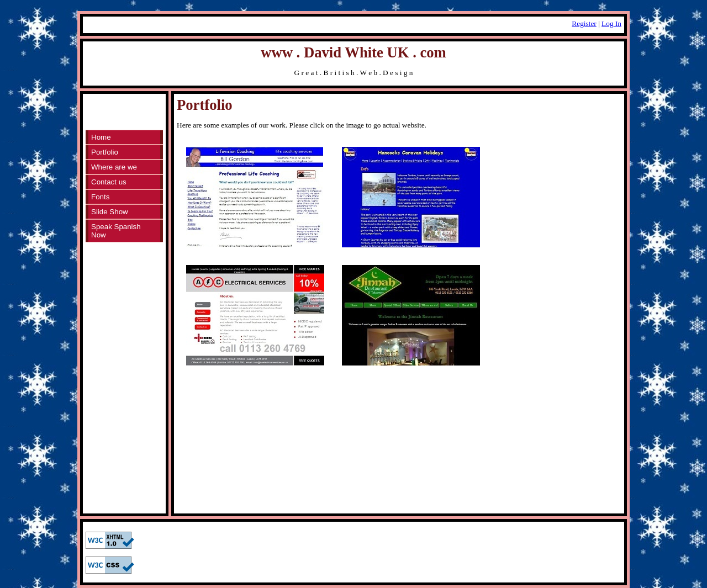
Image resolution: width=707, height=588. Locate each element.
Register (584, 23)
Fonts (100, 197)
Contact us (109, 182)
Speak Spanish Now (116, 231)
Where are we (114, 167)
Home (101, 137)
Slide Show (110, 212)
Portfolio (105, 152)
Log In (611, 23)
